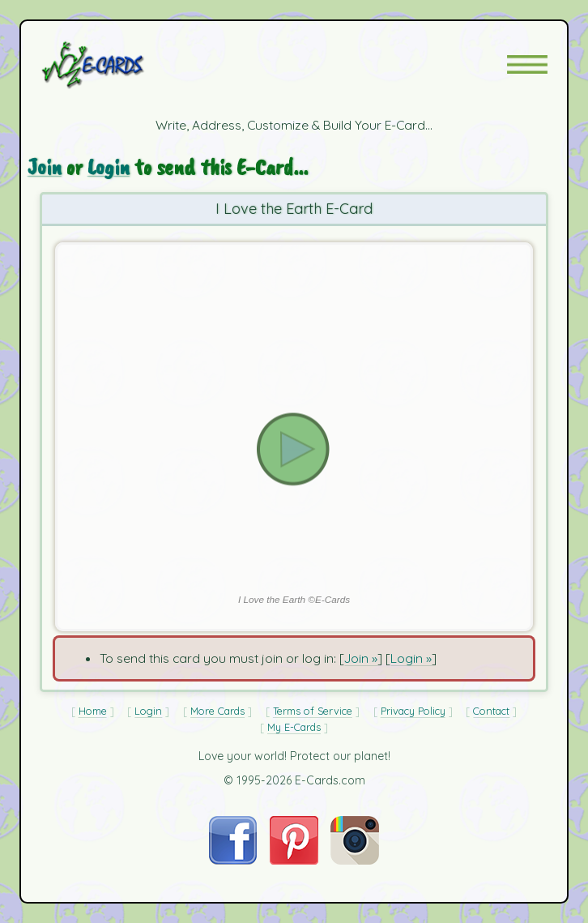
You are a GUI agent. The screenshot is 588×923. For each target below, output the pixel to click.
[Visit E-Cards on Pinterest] (294, 860)
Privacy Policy (413, 711)
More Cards (217, 711)
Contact (491, 711)
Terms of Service (313, 711)
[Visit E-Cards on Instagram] (355, 860)
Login (109, 167)
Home (93, 711)
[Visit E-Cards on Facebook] (233, 860)
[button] (527, 64)
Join (45, 167)
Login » (411, 658)
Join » (361, 658)
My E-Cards (294, 727)
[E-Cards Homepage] (121, 65)
